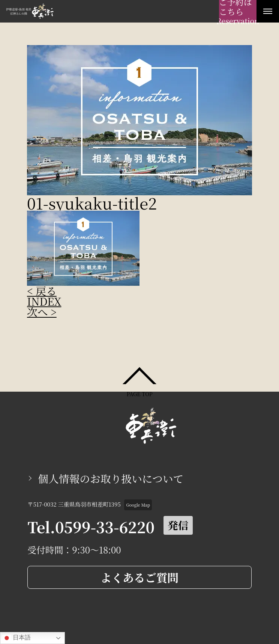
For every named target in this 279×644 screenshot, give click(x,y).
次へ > (42, 312)
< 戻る (42, 291)
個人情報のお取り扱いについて (111, 478)
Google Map (138, 505)
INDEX (44, 301)
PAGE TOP (139, 393)
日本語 (16, 638)
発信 (178, 525)
